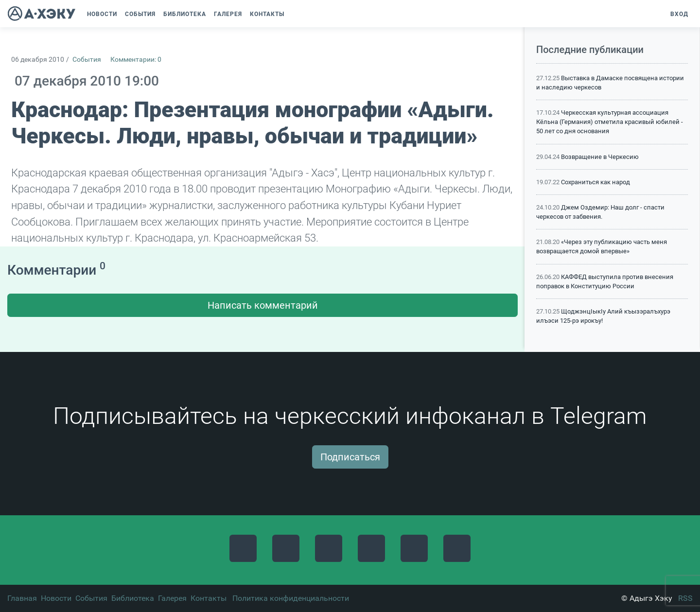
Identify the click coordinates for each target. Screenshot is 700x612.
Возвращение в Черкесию (600, 157)
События (87, 60)
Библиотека (133, 598)
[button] (293, 14)
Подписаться (350, 457)
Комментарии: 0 (136, 60)
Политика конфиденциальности (291, 598)
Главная (22, 598)
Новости (56, 598)
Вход (679, 14)
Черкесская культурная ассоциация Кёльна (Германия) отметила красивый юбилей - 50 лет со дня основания (610, 122)
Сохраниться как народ (595, 182)
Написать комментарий (263, 305)
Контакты (209, 598)
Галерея (172, 598)
